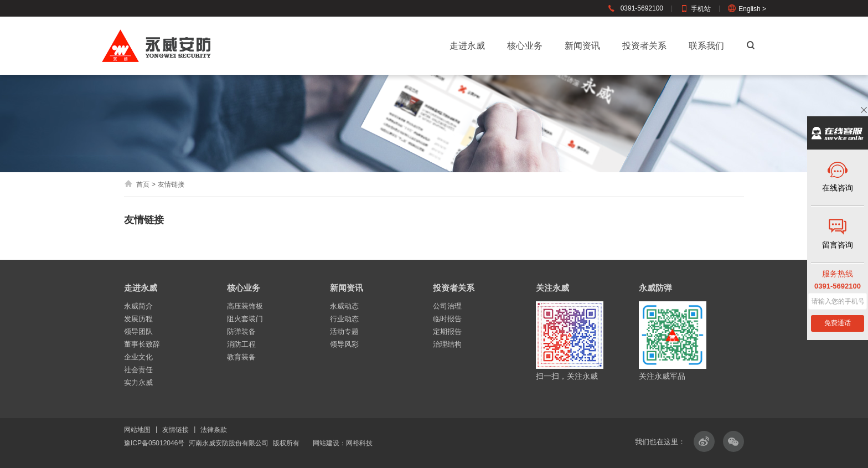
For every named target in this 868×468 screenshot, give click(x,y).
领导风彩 (344, 344)
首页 (137, 184)
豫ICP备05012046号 (154, 443)
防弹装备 (241, 331)
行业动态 (344, 319)
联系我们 (706, 46)
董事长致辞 (142, 344)
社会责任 (138, 370)
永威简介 (138, 306)
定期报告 (447, 331)
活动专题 (344, 331)
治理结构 (447, 344)
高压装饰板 (245, 306)
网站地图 (137, 430)
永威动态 (344, 306)
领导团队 (138, 331)
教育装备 (241, 357)
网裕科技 (359, 443)
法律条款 (214, 430)
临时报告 (447, 319)
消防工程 (241, 344)
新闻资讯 (582, 46)
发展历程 (138, 319)
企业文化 (138, 357)
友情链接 (175, 430)
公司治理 (447, 306)
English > (747, 9)
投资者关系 (644, 46)
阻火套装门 (245, 319)
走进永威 (467, 46)
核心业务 (525, 46)
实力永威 (138, 382)
